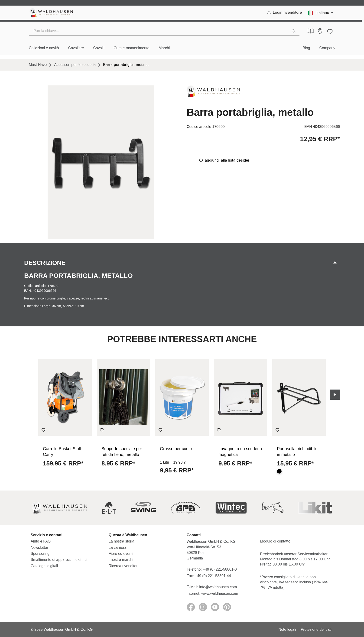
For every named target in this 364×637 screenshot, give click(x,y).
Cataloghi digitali (44, 566)
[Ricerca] (294, 31)
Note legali (287, 629)
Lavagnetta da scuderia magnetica (240, 452)
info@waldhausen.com (218, 587)
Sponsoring (40, 554)
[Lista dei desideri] (330, 31)
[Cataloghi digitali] (310, 31)
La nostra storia (121, 541)
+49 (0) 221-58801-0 (220, 569)
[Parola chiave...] (158, 31)
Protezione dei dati (316, 629)
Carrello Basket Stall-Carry (63, 452)
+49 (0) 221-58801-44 (214, 576)
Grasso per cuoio (176, 449)
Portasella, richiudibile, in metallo (298, 452)
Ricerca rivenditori (123, 566)
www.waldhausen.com (220, 593)
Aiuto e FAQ (41, 541)
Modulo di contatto (275, 541)
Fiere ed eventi (121, 554)
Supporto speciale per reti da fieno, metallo (122, 452)
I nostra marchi (121, 560)
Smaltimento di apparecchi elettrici (59, 560)
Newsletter (39, 548)
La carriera (117, 548)
